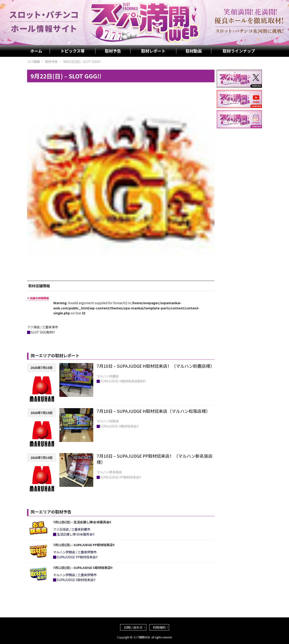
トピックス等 (73, 51)
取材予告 (113, 51)
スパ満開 (33, 62)
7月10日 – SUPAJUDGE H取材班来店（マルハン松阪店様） (153, 411)
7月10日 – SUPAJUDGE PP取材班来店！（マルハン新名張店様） (155, 459)
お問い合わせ (133, 627)
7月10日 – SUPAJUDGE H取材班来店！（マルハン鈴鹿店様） (156, 366)
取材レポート (153, 51)
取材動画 (194, 51)
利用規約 (159, 627)
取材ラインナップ (239, 51)
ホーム (36, 51)
